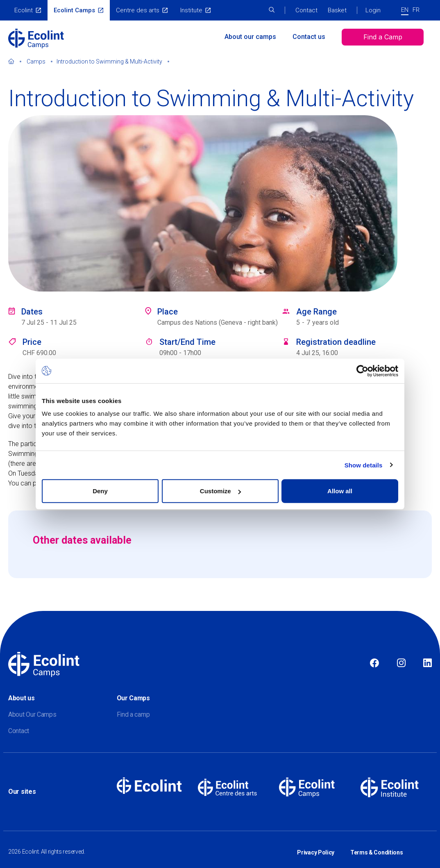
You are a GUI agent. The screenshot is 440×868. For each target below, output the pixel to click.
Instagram (401, 663)
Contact (306, 10)
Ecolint (24, 10)
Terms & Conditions (377, 847)
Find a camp (133, 714)
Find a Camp (383, 37)
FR (416, 10)
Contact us (309, 37)
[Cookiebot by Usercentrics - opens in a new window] (362, 371)
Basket (337, 10)
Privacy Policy (316, 847)
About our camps (250, 37)
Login (373, 10)
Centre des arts (138, 10)
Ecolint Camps (74, 10)
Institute (191, 10)
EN (405, 10)
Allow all (340, 491)
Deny (100, 491)
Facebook (374, 663)
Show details (364, 465)
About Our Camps (32, 714)
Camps (36, 62)
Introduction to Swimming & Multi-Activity (109, 62)
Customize (220, 491)
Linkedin (428, 663)
